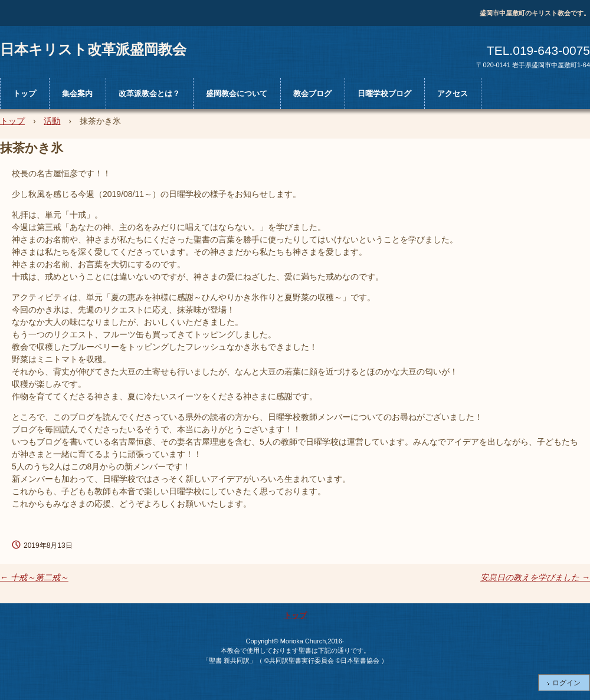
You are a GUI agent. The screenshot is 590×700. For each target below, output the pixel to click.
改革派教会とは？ (149, 93)
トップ (24, 93)
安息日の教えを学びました (535, 577)
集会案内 (77, 93)
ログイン (566, 683)
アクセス (453, 93)
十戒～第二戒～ (34, 577)
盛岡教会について (237, 93)
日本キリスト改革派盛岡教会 (93, 49)
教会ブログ (312, 93)
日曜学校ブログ (384, 93)
